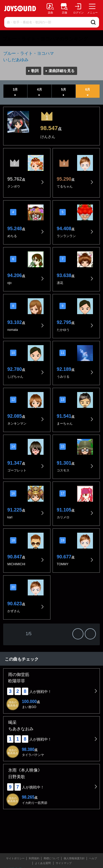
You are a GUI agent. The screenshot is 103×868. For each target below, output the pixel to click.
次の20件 (78, 634)
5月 (64, 90)
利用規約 (34, 858)
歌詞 (35, 71)
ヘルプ (93, 858)
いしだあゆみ (16, 60)
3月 (15, 90)
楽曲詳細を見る (62, 71)
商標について (51, 858)
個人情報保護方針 (74, 858)
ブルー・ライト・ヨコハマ (29, 53)
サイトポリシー (15, 858)
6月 (88, 90)
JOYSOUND (20, 8)
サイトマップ (64, 863)
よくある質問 (43, 863)
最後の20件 (90, 634)
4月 (39, 90)
